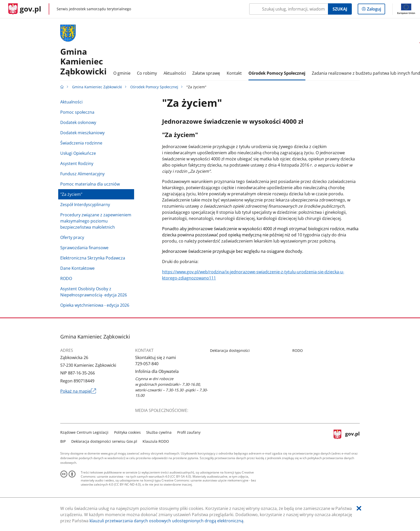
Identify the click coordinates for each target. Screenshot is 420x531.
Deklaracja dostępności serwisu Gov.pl (104, 441)
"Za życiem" (71, 194)
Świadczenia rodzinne (81, 143)
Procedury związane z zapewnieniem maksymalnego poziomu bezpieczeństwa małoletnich (96, 221)
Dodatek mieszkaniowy (82, 133)
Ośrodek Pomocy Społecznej (154, 87)
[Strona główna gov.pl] (25, 9)
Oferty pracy (72, 237)
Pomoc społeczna (77, 112)
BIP (63, 441)
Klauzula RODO (156, 441)
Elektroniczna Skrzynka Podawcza (93, 258)
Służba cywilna (159, 432)
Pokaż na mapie (78, 391)
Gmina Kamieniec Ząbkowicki (97, 87)
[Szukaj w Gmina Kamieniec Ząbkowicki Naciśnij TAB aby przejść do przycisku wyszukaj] (289, 9)
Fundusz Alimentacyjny (82, 174)
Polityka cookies (127, 432)
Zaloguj (376, 10)
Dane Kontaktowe (77, 268)
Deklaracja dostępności (230, 350)
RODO (66, 278)
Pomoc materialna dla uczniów (90, 184)
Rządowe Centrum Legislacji (84, 432)
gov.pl (347, 436)
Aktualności (71, 102)
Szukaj (340, 9)
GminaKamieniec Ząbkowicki (83, 61)
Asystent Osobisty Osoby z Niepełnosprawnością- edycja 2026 (94, 292)
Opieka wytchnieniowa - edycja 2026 (95, 305)
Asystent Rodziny (77, 163)
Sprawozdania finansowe (84, 248)
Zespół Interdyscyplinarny (85, 205)
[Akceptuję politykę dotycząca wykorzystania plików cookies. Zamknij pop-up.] (359, 508)
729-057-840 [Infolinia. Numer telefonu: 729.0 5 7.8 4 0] (147, 364)
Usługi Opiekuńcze (78, 153)
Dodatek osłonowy (78, 122)
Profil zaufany (189, 432)
